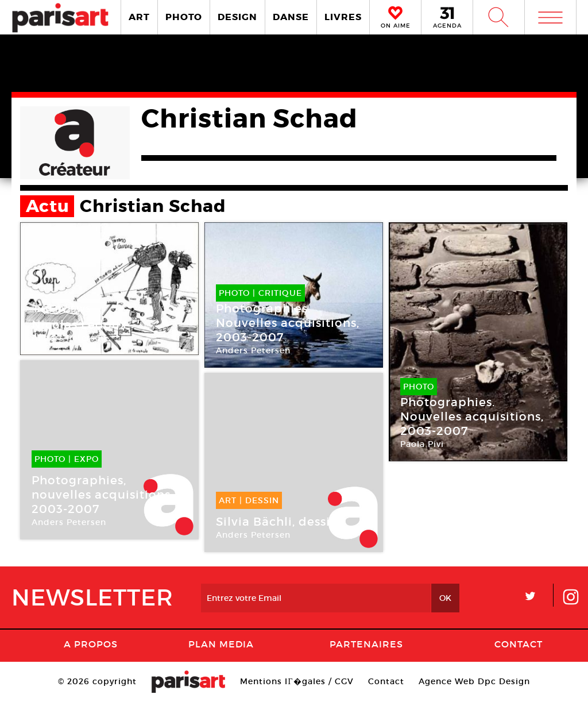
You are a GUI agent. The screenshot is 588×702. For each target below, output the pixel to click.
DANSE (291, 17)
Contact (519, 644)
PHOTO (184, 17)
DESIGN (237, 17)
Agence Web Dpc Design (474, 681)
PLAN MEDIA (221, 644)
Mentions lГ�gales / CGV (297, 681)
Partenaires (366, 644)
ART (139, 17)
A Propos (91, 644)
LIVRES (343, 17)
